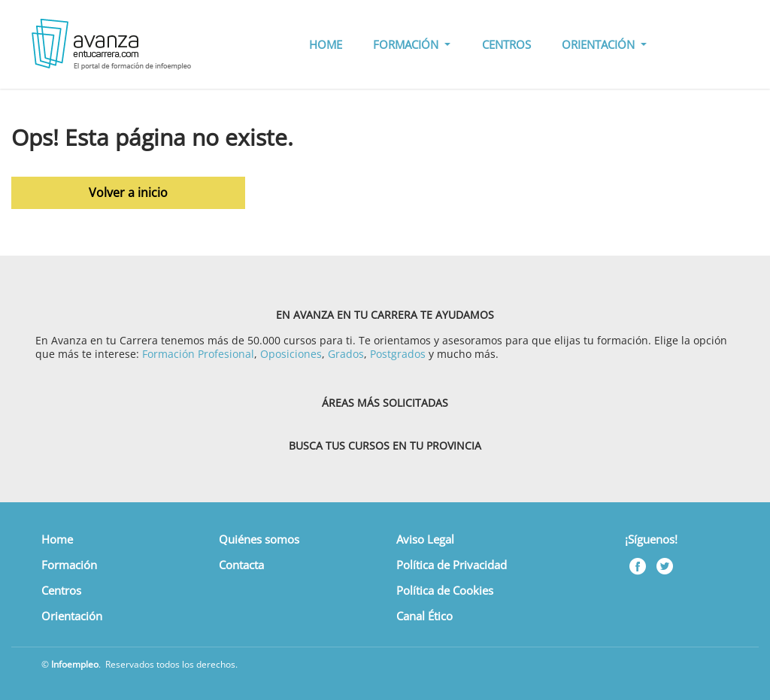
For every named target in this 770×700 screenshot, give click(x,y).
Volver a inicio (128, 192)
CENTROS (506, 44)
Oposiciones (291, 354)
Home (57, 539)
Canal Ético (424, 616)
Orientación (72, 616)
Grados (346, 354)
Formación (69, 565)
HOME (326, 44)
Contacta (241, 565)
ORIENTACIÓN (600, 44)
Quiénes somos (259, 539)
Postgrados (398, 354)
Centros (61, 590)
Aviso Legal (425, 539)
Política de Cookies (445, 590)
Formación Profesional (198, 354)
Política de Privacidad (452, 565)
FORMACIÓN (407, 44)
